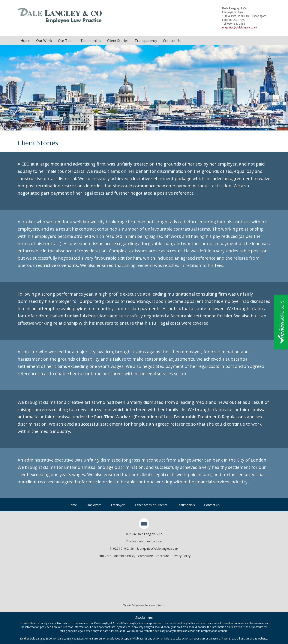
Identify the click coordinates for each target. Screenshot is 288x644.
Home (25, 41)
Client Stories (118, 41)
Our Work (44, 41)
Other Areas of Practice (151, 505)
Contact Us (172, 41)
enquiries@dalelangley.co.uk (240, 27)
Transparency (146, 41)
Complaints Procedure (153, 556)
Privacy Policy (181, 556)
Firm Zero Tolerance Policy (116, 556)
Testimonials (91, 41)
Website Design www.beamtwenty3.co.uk (144, 606)
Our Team (66, 41)
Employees (94, 505)
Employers (118, 505)
